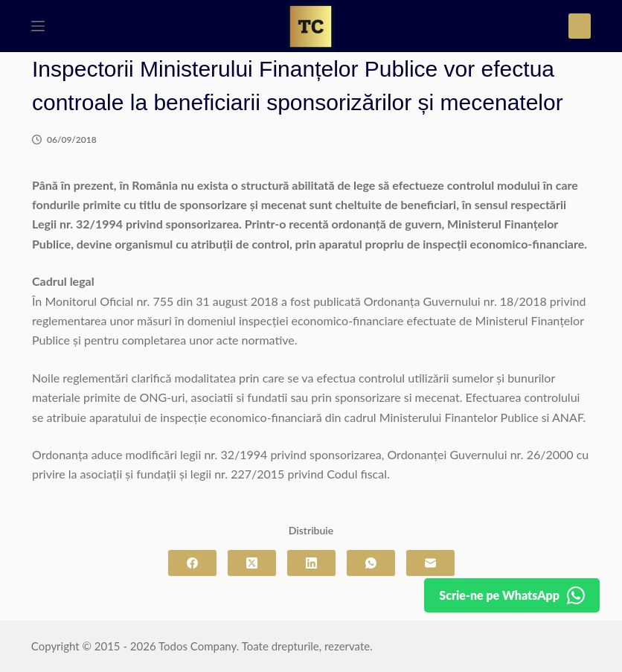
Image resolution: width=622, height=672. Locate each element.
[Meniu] (38, 26)
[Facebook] (192, 563)
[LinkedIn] (311, 563)
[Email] (430, 563)
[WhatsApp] (371, 563)
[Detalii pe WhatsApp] (512, 595)
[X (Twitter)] (252, 563)
